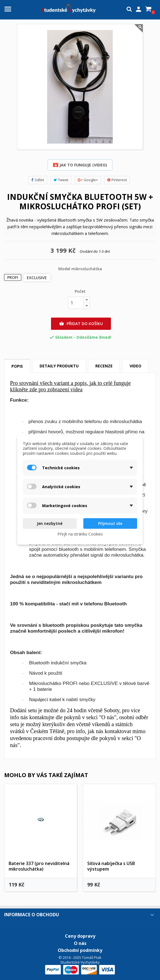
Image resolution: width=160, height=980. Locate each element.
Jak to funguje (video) (80, 165)
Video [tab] (135, 366)
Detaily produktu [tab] (59, 366)
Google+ (88, 180)
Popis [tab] (17, 366)
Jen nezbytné (50, 523)
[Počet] (76, 303)
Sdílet (38, 180)
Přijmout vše (110, 523)
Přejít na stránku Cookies (80, 534)
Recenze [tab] (104, 366)
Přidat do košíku (81, 324)
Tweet (61, 180)
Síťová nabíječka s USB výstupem (111, 866)
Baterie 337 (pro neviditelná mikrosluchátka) (39, 866)
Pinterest (117, 180)
